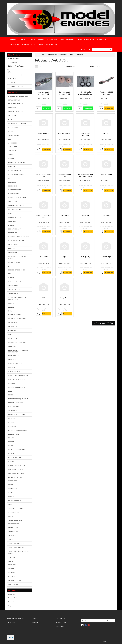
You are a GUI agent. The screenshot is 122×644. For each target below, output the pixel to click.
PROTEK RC (12, 426)
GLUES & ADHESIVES (15, 112)
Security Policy (61, 626)
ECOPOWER (13, 233)
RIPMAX (11, 454)
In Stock (13, 62)
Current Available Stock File (47, 44)
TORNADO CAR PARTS (16, 544)
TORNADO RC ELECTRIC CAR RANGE (19, 552)
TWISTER (12, 557)
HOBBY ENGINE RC (15, 315)
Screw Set (85, 216)
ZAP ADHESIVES (14, 585)
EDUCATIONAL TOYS (16, 104)
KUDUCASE (12, 360)
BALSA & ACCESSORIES (16, 163)
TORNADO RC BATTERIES (17, 547)
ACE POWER (13, 147)
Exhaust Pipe (106, 257)
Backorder (109, 108)
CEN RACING (13, 202)
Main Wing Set (44, 133)
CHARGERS (12, 116)
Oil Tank (106, 133)
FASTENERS (12, 252)
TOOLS (11, 540)
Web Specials (14, 44)
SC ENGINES (12, 489)
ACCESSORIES (13, 143)
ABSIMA (11, 139)
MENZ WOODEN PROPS (16, 387)
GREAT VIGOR (13, 293)
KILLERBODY (13, 346)
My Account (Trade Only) (15, 618)
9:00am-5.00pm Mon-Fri (85, 40)
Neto (104, 641)
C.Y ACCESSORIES (15, 190)
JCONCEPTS (12, 338)
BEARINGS (12, 166)
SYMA (10, 516)
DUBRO (11, 213)
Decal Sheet (106, 216)
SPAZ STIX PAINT (14, 512)
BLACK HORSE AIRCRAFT (17, 174)
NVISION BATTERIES (15, 403)
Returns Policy (13, 598)
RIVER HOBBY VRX (15, 458)
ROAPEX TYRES (14, 461)
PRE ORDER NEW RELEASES (18, 96)
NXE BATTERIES (14, 407)
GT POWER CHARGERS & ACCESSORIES (17, 298)
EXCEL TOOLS (13, 245)
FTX (10, 274)
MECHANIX (12, 383)
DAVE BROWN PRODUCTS (17, 206)
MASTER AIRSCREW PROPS (18, 375)
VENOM (11, 569)
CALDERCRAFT (14, 194)
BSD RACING (13, 186)
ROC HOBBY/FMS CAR (16, 473)
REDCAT (11, 442)
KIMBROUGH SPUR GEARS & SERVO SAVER (18, 351)
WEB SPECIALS (14, 135)
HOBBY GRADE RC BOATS (17, 319)
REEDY (11, 446)
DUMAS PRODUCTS (15, 217)
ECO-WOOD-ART (14, 229)
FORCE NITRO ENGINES (16, 270)
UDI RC (11, 561)
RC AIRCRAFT (13, 127)
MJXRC (11, 395)
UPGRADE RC (13, 565)
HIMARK (11, 307)
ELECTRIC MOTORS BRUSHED (19, 237)
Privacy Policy (61, 622)
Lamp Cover (64, 298)
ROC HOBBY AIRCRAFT (16, 469)
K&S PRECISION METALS (17, 342)
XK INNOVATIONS (15, 581)
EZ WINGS (12, 249)
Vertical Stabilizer (65, 133)
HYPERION (12, 331)
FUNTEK (11, 278)
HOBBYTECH (13, 323)
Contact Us (32, 40)
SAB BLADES (13, 481)
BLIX (10, 178)
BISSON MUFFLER (15, 170)
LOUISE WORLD (14, 372)
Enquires (41, 40)
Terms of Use (61, 618)
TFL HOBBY (12, 536)
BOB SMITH (12, 182)
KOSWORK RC (13, 356)
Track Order (11, 622)
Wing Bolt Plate (106, 174)
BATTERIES (12, 108)
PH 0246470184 (52, 40)
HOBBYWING (13, 327)
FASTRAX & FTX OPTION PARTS (17, 257)
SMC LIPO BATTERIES (16, 508)
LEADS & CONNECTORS (17, 364)
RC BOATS (12, 120)
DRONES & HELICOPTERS (17, 123)
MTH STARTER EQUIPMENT (18, 399)
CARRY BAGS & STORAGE (17, 198)
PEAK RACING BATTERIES (17, 415)
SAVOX (11, 485)
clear (20, 75)
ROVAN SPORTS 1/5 (15, 477)
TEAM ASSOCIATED (15, 520)
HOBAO (11, 311)
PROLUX (11, 422)
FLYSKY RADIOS (14, 262)
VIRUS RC (12, 573)
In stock (46, 108)
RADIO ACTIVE (13, 434)
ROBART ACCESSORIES (16, 465)
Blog (10, 606)
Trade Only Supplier (67, 40)
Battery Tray (85, 257)
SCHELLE (12, 493)
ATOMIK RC (12, 159)
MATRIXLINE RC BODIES (17, 379)
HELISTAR (12, 303)
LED (44, 298)
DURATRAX (12, 221)
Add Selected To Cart (104, 323)
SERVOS (11, 497)
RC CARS (11, 131)
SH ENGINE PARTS (15, 501)
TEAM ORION (13, 532)
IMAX (10, 334)
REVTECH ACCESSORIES (17, 450)
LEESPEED (12, 368)
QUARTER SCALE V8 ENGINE (18, 430)
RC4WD (11, 438)
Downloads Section (28, 44)
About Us (22, 40)
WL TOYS (12, 577)
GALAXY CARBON (15, 282)
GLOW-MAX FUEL (15, 290)
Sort (92, 67)
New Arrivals (101, 40)
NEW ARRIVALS (14, 100)
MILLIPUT (12, 391)
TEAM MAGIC (13, 528)
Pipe (64, 257)
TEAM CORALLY (14, 524)
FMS (12, 83)
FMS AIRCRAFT (16, 86)
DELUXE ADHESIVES (15, 209)
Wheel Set (44, 257)
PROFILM (12, 418)
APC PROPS (12, 151)
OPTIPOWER (13, 411)
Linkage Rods (65, 216)
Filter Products (14, 55)
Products (13, 40)
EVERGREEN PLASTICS (16, 241)
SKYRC (11, 504)
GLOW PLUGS (13, 286)
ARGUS (11, 155)
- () (84, 49)
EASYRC (11, 225)
